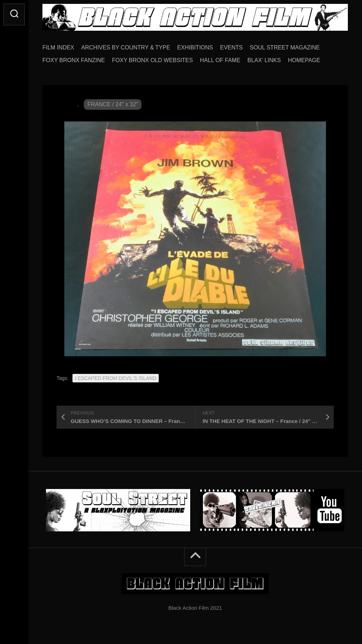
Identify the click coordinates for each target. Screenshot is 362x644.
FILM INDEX (58, 47)
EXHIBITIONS (195, 47)
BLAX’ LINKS (264, 60)
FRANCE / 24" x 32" (113, 104)
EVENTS (232, 47)
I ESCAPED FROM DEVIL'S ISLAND (116, 378)
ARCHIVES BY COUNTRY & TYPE (126, 47)
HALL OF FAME (220, 60)
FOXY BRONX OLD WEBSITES (153, 60)
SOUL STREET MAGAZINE (285, 47)
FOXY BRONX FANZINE (74, 60)
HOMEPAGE (304, 60)
